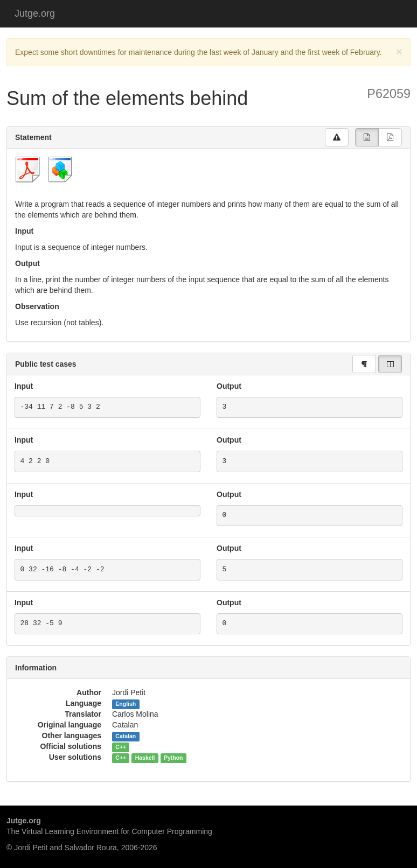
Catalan (126, 736)
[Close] (399, 51)
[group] (367, 137)
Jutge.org (35, 13)
